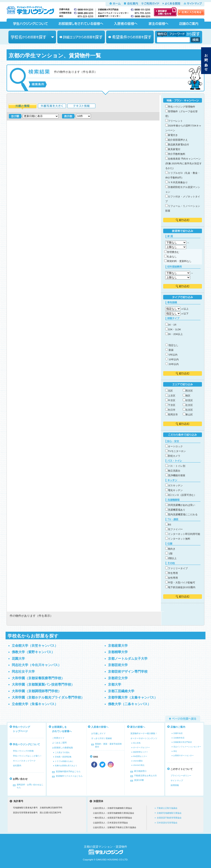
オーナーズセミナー (141, 747)
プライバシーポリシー (181, 776)
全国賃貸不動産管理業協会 (169, 818)
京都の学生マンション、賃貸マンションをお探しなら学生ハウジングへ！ (33, 9)
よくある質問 (171, 3)
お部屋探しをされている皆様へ (81, 24)
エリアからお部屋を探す (81, 37)
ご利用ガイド (150, 3)
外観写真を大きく (52, 107)
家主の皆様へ (158, 24)
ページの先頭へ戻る (183, 719)
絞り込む (183, 220)
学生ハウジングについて (30, 24)
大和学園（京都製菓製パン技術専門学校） (43, 684)
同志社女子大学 (23, 672)
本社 (175, 751)
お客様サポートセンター (183, 756)
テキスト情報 (81, 107)
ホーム (115, 3)
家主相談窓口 (140, 771)
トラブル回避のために (64, 761)
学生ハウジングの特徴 (23, 751)
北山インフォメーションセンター (187, 747)
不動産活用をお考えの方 (145, 776)
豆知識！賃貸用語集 (63, 757)
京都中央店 (178, 733)
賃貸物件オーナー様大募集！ (144, 733)
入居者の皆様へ (126, 24)
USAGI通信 (138, 761)
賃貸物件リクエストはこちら (69, 776)
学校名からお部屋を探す (32, 37)
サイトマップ (193, 3)
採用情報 (175, 785)
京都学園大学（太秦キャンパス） (133, 697)
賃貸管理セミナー (141, 752)
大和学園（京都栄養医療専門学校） (38, 678)
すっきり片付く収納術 (102, 738)
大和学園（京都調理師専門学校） (36, 691)
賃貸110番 (139, 780)
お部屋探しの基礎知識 (62, 748)
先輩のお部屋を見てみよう (66, 766)
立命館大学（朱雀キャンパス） (35, 704)
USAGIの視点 (139, 765)
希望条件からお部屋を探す (130, 37)
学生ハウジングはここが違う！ (27, 756)
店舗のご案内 (189, 24)
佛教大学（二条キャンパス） (129, 704)
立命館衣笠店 (179, 738)
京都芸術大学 (118, 665)
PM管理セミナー (140, 756)
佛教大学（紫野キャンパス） (33, 652)
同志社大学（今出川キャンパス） (36, 665)
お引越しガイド (98, 733)
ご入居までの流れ (62, 752)
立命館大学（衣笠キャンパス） (35, 646)
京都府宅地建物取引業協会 (169, 813)
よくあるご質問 (59, 743)
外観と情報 (22, 107)
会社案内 (131, 3)
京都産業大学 (118, 646)
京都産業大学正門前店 (183, 742)
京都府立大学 (118, 678)
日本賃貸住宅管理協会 (167, 823)
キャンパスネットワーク (24, 761)
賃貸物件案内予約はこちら (68, 771)
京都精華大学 (118, 652)
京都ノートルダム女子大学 (128, 659)
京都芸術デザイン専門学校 (128, 672)
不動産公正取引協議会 (167, 808)
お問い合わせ (206, 61)
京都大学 (115, 684)
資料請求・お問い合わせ (165, 12)
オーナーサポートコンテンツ (144, 738)
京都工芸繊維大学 (121, 691)
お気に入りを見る (191, 12)
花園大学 (18, 659)
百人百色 (137, 743)
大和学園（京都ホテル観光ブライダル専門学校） (48, 697)
